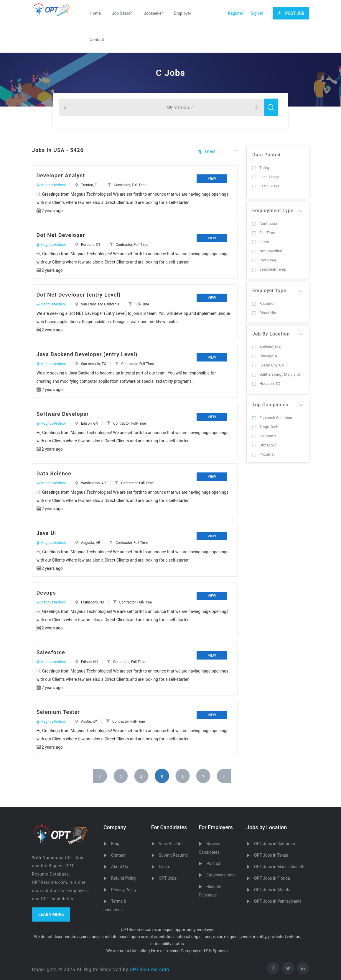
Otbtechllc (265, 445)
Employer (183, 13)
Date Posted (266, 155)
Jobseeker (153, 13)
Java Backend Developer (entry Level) (87, 354)
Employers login (221, 875)
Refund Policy (124, 878)
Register (236, 13)
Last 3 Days (266, 177)
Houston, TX (266, 383)
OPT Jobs (168, 878)
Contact (97, 40)
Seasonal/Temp (269, 269)
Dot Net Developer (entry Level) (79, 295)
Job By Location (271, 334)
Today (261, 168)
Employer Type (269, 291)
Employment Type (273, 211)
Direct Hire (265, 313)
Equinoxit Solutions (272, 418)
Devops (46, 593)
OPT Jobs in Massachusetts (280, 867)
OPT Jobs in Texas (271, 855)
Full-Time (264, 233)
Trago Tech (265, 427)
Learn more (51, 914)
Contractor (265, 224)
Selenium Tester (58, 712)
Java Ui (46, 533)
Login (164, 867)
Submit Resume (173, 855)
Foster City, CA (268, 365)
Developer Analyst (61, 175)
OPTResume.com (150, 970)
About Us (120, 867)
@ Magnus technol (51, 185)
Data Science (54, 473)
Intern (261, 242)
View (212, 179)
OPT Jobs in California (275, 844)
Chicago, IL (265, 356)
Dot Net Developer (61, 235)
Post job (214, 863)
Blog (115, 844)
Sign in (257, 13)
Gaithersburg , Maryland (276, 374)
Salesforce (51, 652)
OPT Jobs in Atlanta (272, 890)
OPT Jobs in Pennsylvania (278, 901)
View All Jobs (171, 844)
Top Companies (270, 405)
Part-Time (264, 260)
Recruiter (263, 304)
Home (95, 13)
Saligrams (264, 436)
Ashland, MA (267, 347)
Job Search (122, 13)
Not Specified (267, 251)
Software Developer (63, 414)
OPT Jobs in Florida (272, 878)
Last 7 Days (266, 186)
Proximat (263, 454)
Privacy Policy (124, 890)
